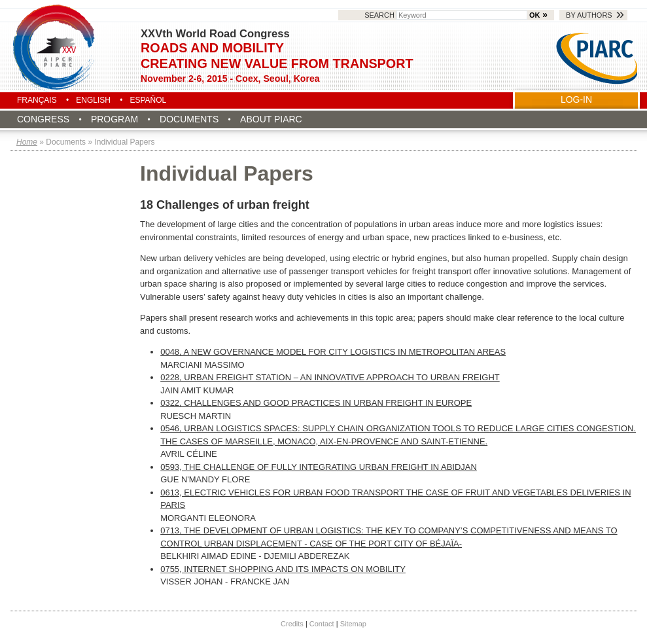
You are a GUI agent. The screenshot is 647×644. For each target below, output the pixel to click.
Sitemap (353, 624)
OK (534, 15)
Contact (322, 624)
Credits (292, 624)
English (93, 100)
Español (148, 100)
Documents (189, 119)
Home (27, 142)
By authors (589, 15)
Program (114, 119)
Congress (43, 119)
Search (447, 15)
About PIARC (271, 119)
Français (37, 100)
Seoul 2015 (55, 47)
